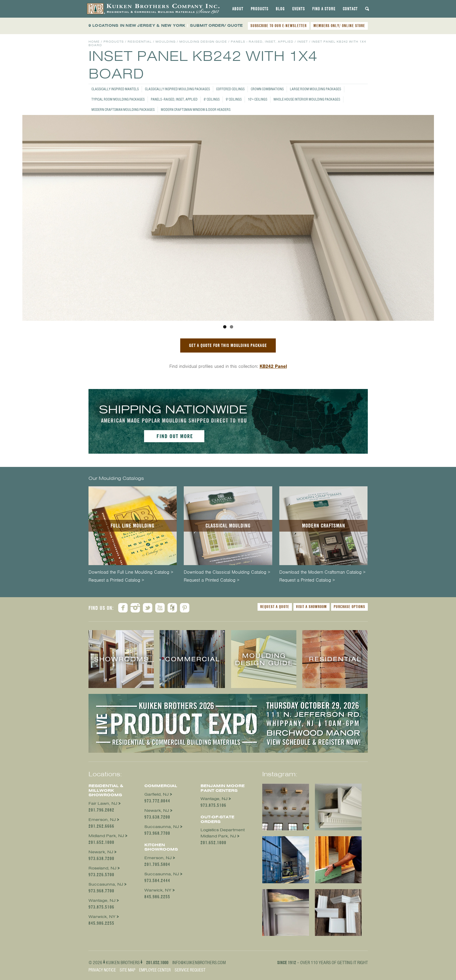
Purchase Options (349, 607)
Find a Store (324, 9)
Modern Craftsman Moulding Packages (123, 110)
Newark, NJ (101, 852)
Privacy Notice (102, 970)
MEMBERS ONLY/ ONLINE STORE (339, 26)
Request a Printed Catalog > (116, 580)
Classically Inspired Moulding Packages (177, 89)
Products (260, 9)
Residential (140, 42)
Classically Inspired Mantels (115, 89)
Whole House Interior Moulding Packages (307, 99)
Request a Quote (275, 607)
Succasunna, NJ (106, 884)
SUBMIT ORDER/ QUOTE (216, 25)
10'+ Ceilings (258, 99)
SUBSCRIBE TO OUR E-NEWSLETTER (279, 26)
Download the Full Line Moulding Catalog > (131, 572)
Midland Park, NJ (106, 836)
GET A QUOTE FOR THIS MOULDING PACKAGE (228, 345)
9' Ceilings (234, 99)
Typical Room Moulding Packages (118, 99)
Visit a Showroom (311, 607)
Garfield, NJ (157, 794)
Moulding (166, 42)
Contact (350, 9)
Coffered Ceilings (230, 89)
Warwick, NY (102, 917)
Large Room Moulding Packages (315, 89)
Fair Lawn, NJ (103, 803)
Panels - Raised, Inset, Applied (174, 99)
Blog (280, 9)
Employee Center (155, 970)
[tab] (238, 9)
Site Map (127, 970)
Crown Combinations (267, 89)
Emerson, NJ (102, 820)
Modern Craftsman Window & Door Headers (196, 110)
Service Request (190, 970)
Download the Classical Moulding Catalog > (227, 572)
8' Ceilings (212, 99)
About (238, 9)
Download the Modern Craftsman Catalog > (322, 572)
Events (299, 9)
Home (94, 42)
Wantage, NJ (102, 900)
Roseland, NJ (102, 868)
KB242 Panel (273, 366)
